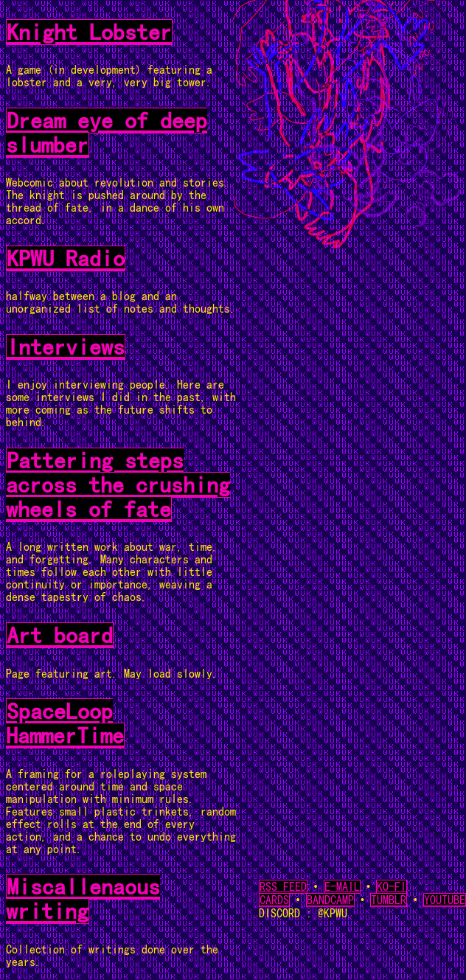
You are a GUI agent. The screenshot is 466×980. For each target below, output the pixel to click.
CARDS (274, 900)
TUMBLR (389, 900)
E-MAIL (342, 887)
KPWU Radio (66, 258)
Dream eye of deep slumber (107, 133)
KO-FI (392, 887)
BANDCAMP (330, 900)
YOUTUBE (445, 900)
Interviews (66, 347)
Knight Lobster (89, 32)
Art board (60, 635)
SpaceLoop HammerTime (65, 723)
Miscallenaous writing (83, 899)
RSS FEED (283, 887)
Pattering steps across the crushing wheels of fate (118, 485)
